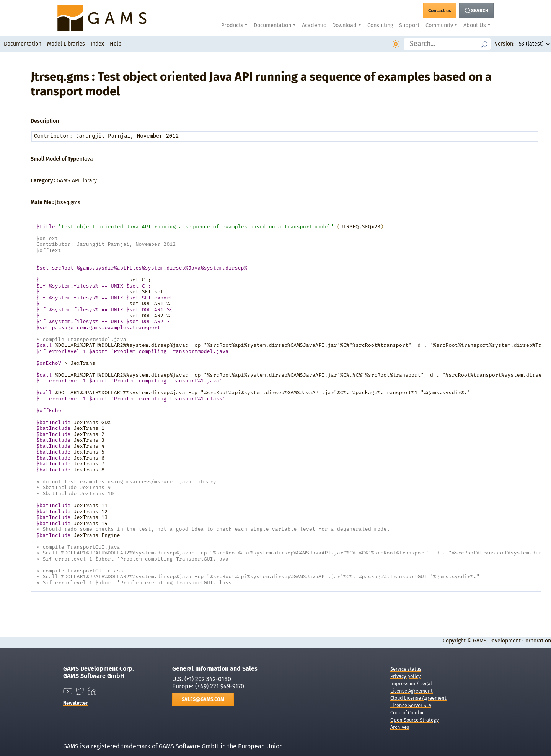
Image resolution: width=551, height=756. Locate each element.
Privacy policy (405, 676)
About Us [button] (475, 25)
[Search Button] (476, 11)
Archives (400, 727)
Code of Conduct (408, 713)
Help (116, 44)
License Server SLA (411, 705)
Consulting (380, 25)
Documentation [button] (272, 25)
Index (97, 44)
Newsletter (75, 703)
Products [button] (232, 25)
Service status (406, 669)
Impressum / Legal (411, 684)
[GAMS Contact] (440, 11)
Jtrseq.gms (68, 202)
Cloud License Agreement (418, 698)
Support (409, 25)
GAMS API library (77, 181)
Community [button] (439, 25)
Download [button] (344, 25)
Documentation (23, 44)
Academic (314, 25)
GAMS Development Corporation (512, 641)
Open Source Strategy (414, 720)
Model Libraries (66, 44)
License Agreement (412, 691)
